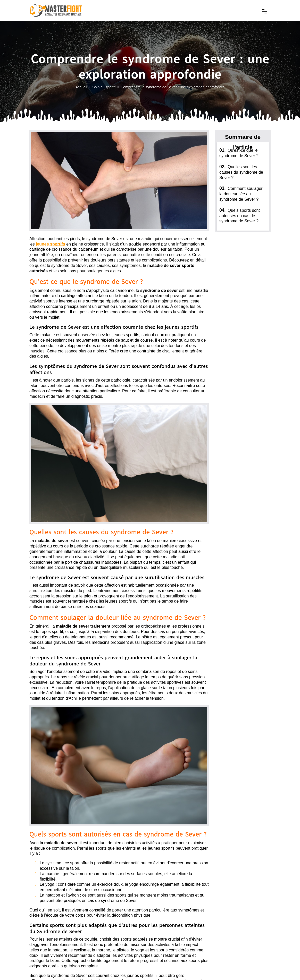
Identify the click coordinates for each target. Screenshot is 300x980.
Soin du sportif (104, 87)
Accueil (81, 87)
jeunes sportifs (51, 244)
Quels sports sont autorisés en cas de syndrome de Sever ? (240, 216)
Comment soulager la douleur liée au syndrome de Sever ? (241, 194)
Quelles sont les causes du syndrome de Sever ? (241, 172)
